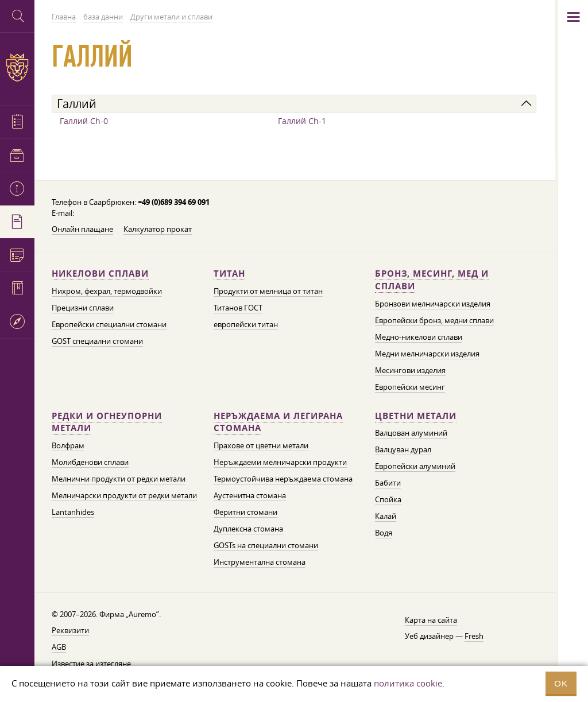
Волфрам (68, 445)
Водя (384, 533)
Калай (386, 516)
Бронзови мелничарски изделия (433, 304)
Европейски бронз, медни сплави (434, 320)
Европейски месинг (410, 387)
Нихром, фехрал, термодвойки (107, 291)
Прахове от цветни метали (261, 445)
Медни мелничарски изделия (427, 354)
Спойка (388, 499)
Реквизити (70, 630)
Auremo (17, 67)
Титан (229, 274)
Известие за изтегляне (91, 664)
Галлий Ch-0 (84, 121)
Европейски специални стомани (109, 324)
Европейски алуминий (415, 466)
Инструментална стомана (260, 562)
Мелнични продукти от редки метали (119, 479)
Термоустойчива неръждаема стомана (283, 479)
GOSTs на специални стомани (266, 545)
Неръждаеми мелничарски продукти (280, 462)
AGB (59, 647)
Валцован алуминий (411, 433)
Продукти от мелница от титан (268, 291)
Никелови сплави (100, 274)
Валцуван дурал (403, 449)
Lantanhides (73, 512)
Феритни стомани (245, 512)
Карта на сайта (431, 620)
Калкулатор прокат (158, 229)
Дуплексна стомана (248, 529)
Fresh (474, 636)
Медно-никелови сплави (419, 337)
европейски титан (246, 324)
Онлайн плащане (82, 229)
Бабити (388, 483)
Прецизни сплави (83, 308)
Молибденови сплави (90, 462)
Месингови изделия (410, 370)
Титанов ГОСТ (238, 308)
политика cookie (408, 683)
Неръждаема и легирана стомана (278, 422)
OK (561, 683)
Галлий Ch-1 (302, 121)
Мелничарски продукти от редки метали (124, 495)
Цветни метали (416, 416)
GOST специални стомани (97, 341)
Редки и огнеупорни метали (107, 422)
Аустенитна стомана (250, 495)
